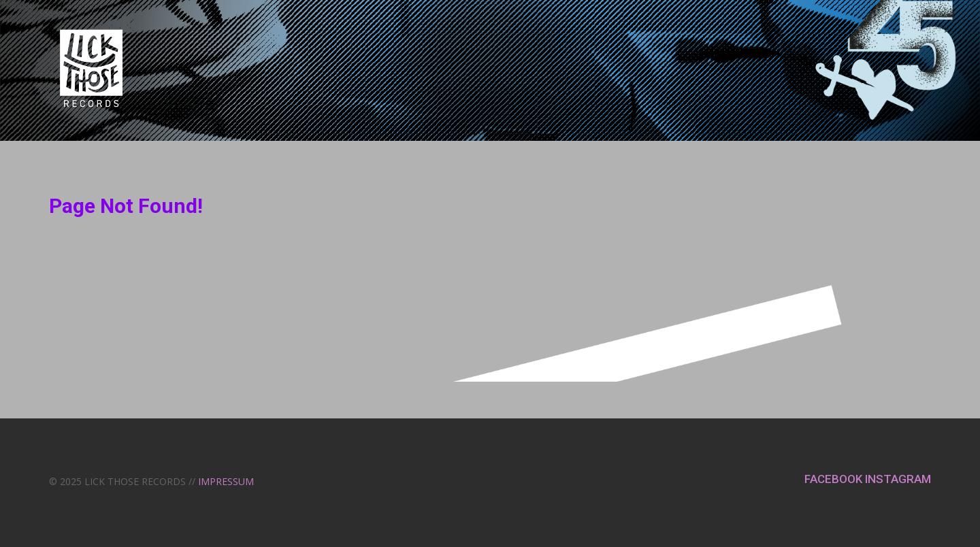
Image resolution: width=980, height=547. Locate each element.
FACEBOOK (835, 479)
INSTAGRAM (898, 479)
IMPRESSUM (226, 481)
